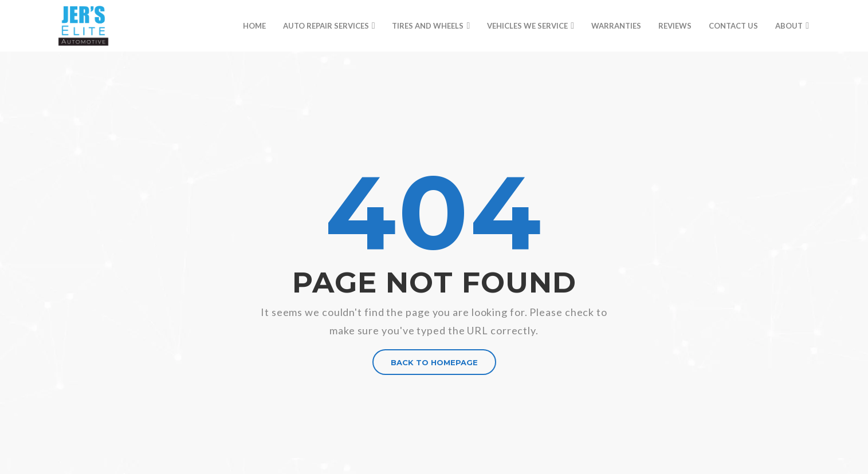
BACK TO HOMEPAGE (434, 362)
